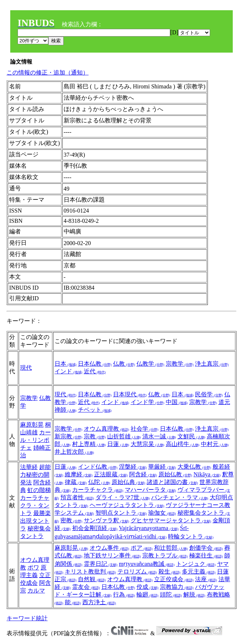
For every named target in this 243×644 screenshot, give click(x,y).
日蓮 (118, 444)
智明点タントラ (121, 513)
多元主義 (199, 571)
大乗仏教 (194, 467)
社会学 (145, 429)
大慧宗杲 (147, 444)
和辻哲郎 (171, 548)
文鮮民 (191, 436)
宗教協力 (177, 587)
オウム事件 (109, 548)
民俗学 (209, 394)
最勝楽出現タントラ (35, 521)
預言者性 (77, 497)
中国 (177, 402)
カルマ (36, 590)
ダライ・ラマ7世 (123, 497)
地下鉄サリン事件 (112, 555)
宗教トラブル (165, 555)
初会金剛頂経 (95, 528)
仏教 (124, 364)
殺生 (169, 571)
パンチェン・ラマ (180, 497)
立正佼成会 (174, 579)
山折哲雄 (124, 436)
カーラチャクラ (98, 490)
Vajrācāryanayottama (149, 528)
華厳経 (162, 467)
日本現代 (130, 394)
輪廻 (147, 595)
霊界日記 (101, 564)
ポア (142, 548)
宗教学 (180, 364)
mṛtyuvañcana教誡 (147, 564)
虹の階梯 (39, 490)
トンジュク (196, 564)
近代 (95, 371)
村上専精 (89, 444)
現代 (26, 368)
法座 (206, 579)
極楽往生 (206, 555)
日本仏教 (95, 364)
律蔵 (76, 482)
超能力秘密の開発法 (35, 475)
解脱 (194, 595)
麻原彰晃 (32, 425)
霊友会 (86, 587)
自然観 (92, 579)
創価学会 (206, 548)
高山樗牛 (183, 444)
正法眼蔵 (111, 474)
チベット (95, 410)
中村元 (215, 444)
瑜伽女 (162, 513)
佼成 (147, 587)
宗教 (95, 436)
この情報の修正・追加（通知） (48, 73)
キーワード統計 (27, 618)
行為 (124, 595)
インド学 (147, 402)
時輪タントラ (191, 536)
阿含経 (143, 474)
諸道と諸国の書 (172, 482)
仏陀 (99, 482)
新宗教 (68, 436)
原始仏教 (175, 474)
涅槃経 (133, 467)
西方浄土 (99, 602)
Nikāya (207, 474)
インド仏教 (98, 467)
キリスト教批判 (90, 571)
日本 (66, 364)
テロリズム (137, 571)
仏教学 (150, 364)
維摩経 (79, 474)
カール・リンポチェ (35, 440)
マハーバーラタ (150, 490)
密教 (71, 520)
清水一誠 (159, 436)
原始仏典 (128, 482)
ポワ (33, 567)
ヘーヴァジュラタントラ (127, 505)
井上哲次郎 (74, 452)
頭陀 (171, 595)
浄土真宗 (212, 364)
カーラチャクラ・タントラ (35, 505)
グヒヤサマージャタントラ (171, 520)
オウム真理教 (106, 429)
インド (68, 371)
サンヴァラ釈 (106, 520)
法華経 (29, 467)
